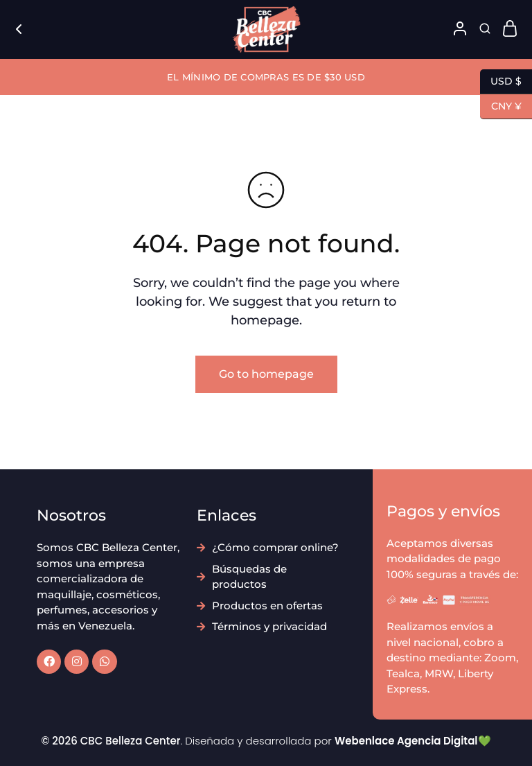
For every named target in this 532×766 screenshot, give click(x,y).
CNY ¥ (501, 107)
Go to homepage (266, 374)
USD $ (501, 82)
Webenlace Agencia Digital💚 (413, 741)
